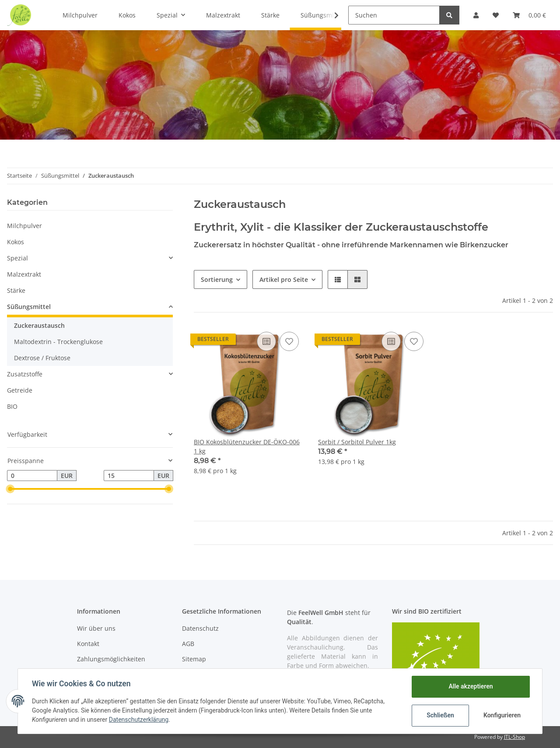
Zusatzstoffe (25, 374)
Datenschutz (200, 628)
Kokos (16, 242)
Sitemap (194, 659)
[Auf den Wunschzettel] (289, 341)
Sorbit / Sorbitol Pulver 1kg (357, 442)
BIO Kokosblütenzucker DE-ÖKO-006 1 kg (247, 446)
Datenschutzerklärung (139, 720)
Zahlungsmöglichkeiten (111, 659)
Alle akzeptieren (471, 686)
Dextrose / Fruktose (42, 358)
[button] (476, 15)
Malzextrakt (24, 274)
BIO (12, 406)
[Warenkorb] (529, 15)
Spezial (17, 258)
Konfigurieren (502, 715)
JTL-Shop (514, 737)
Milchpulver (24, 226)
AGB (188, 644)
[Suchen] (394, 15)
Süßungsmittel (29, 307)
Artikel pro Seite (284, 279)
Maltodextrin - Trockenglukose (58, 342)
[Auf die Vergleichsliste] (266, 341)
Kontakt (88, 644)
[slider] (10, 489)
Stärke (16, 290)
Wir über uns (96, 628)
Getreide (20, 390)
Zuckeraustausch (39, 325)
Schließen (440, 715)
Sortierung (217, 279)
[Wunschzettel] (496, 15)
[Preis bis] (129, 476)
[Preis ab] (32, 476)
